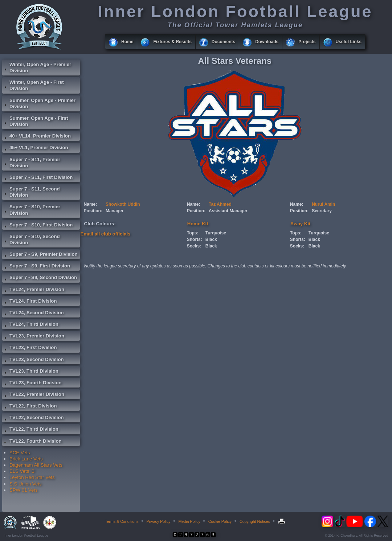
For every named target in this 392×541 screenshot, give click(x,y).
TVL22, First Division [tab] (29, 407)
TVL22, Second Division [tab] (33, 418)
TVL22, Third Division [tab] (30, 430)
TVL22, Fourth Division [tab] (32, 442)
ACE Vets (20, 453)
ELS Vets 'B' (23, 471)
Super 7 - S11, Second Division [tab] (31, 192)
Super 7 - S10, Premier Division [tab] (31, 210)
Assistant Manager (228, 211)
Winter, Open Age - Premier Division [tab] (37, 67)
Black (211, 239)
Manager (115, 211)
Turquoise (216, 233)
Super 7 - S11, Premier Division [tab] (31, 163)
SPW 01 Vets (24, 490)
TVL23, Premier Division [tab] (33, 337)
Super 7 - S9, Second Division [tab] (40, 278)
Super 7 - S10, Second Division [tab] (31, 239)
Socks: (194, 246)
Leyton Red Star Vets (32, 477)
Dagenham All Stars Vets (36, 465)
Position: (93, 211)
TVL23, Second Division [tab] (33, 360)
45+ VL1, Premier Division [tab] (35, 148)
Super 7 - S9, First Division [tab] (36, 267)
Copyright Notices (255, 521)
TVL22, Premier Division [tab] (33, 395)
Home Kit (198, 224)
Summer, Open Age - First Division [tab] (35, 121)
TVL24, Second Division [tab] (33, 313)
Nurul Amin (323, 204)
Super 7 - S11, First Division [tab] (37, 178)
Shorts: (195, 239)
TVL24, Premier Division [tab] (33, 290)
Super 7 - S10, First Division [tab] (37, 226)
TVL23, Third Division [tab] (30, 372)
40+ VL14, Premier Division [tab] (36, 137)
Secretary (322, 211)
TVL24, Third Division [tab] (30, 325)
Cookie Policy (220, 521)
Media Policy (189, 521)
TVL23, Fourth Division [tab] (32, 384)
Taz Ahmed (220, 204)
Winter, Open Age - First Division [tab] (33, 85)
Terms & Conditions (122, 521)
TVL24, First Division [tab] (29, 302)
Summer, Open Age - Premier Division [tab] (39, 103)
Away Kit (300, 224)
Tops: (193, 233)
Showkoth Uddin (123, 204)
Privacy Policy (158, 521)
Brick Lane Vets (26, 459)
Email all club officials (106, 234)
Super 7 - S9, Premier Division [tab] (40, 255)
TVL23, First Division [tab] (29, 348)
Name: (91, 204)
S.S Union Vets (26, 484)
